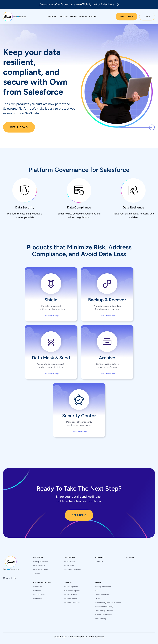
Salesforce (38, 587)
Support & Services (72, 603)
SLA (97, 591)
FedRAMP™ (69, 566)
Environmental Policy (104, 607)
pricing (130, 557)
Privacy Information (103, 587)
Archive (36, 574)
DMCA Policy (101, 619)
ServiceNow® (39, 595)
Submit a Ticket (71, 595)
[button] (52, 17)
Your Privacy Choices (104, 611)
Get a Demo (127, 17)
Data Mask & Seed (41, 570)
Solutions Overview (73, 570)
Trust (98, 599)
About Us (99, 562)
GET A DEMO (79, 515)
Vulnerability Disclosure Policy (108, 603)
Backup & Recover (41, 562)
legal (98, 583)
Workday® (38, 599)
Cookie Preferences (104, 615)
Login (147, 17)
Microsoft (37, 591)
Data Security (39, 566)
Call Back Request (72, 591)
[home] (15, 17)
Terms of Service (102, 595)
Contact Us (9, 578)
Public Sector (70, 562)
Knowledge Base (71, 587)
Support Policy (70, 599)
